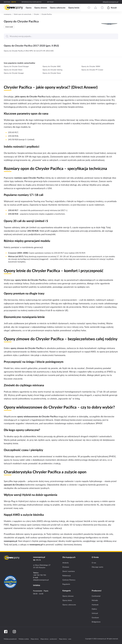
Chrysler (36, 14)
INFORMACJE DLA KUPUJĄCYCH (31, 2)
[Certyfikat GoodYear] (10, 582)
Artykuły (66, 563)
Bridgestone (96, 622)
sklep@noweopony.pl (110, 2)
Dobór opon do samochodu (23, 14)
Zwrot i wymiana (69, 571)
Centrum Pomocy (69, 580)
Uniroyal (95, 613)
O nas (94, 563)
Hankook (95, 605)
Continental (96, 596)
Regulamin (66, 584)
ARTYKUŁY (50, 2)
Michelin (95, 600)
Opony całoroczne (69, 605)
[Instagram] (14, 632)
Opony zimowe (68, 596)
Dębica (94, 609)
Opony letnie (67, 600)
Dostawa (66, 567)
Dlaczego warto (97, 567)
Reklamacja (67, 576)
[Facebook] (6, 632)
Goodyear (95, 618)
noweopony (8, 14)
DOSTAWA (7, 2)
